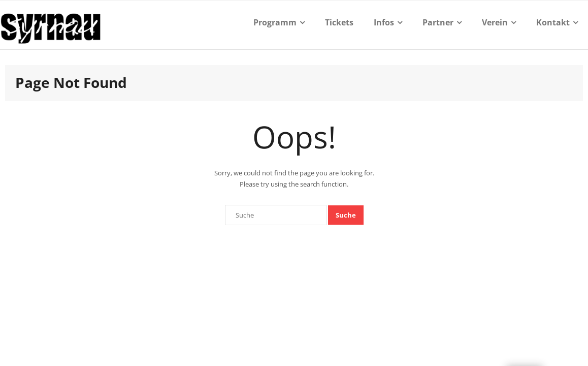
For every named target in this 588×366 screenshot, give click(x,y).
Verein (495, 22)
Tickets (339, 22)
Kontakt (553, 22)
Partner (438, 22)
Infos (384, 22)
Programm (275, 22)
